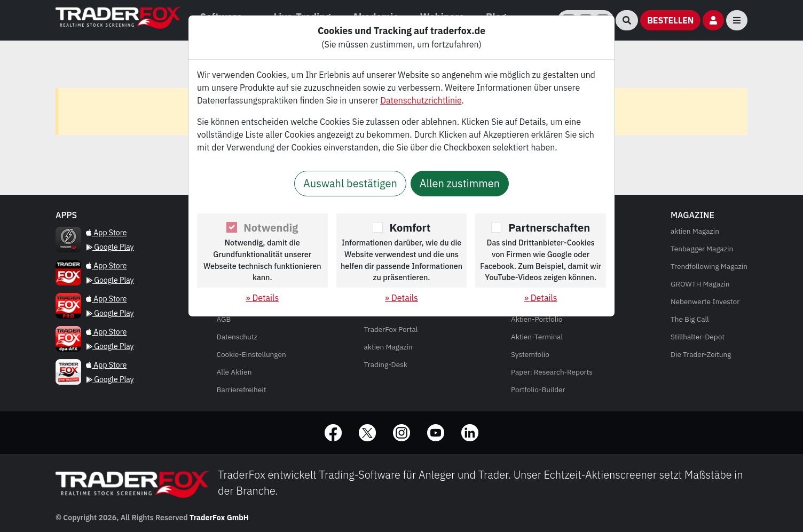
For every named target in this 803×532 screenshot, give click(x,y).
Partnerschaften (549, 228)
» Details (262, 298)
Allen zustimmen (460, 183)
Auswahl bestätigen (350, 183)
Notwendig (271, 228)
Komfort (410, 228)
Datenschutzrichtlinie (421, 100)
